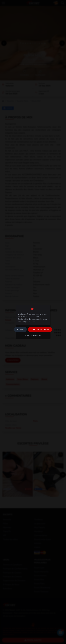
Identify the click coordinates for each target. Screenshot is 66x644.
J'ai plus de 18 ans (40, 329)
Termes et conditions (33, 336)
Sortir (20, 329)
